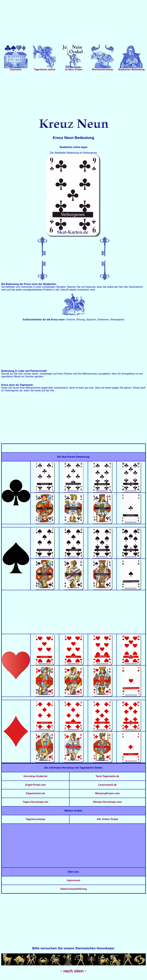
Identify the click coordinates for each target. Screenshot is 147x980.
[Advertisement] (73, 23)
